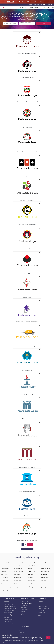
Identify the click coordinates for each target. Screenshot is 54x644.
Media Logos (31, 587)
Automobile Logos (5, 571)
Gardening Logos (18, 590)
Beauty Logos (4, 574)
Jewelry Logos (31, 574)
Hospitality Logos (32, 565)
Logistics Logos (31, 581)
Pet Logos (43, 565)
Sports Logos (44, 587)
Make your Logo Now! (27, 549)
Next (30, 545)
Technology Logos (45, 590)
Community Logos (5, 584)
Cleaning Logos (5, 581)
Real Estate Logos (45, 571)
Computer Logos (5, 590)
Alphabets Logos (5, 568)
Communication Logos (7, 587)
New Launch (10, 2)
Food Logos (17, 584)
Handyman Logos (32, 562)
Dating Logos (17, 565)
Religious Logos (45, 574)
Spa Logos (43, 584)
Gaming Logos (18, 587)
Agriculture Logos (5, 565)
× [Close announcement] (52, 2)
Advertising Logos (5, 562)
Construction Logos (19, 562)
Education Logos (18, 568)
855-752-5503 (40, 5)
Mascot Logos (31, 584)
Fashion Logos (18, 574)
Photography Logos (45, 568)
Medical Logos (31, 590)
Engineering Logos (19, 571)
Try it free (41, 2)
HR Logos (30, 568)
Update (43, 24)
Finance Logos (18, 577)
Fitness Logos (18, 581)
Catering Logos (5, 577)
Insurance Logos (31, 571)
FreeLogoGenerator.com (20, 2)
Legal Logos (30, 577)
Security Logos (44, 577)
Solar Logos (44, 581)
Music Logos (44, 562)
